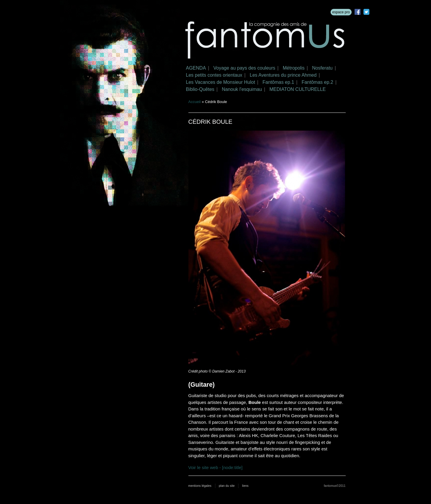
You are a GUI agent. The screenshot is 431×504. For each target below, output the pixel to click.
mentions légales (200, 486)
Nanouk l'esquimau (242, 89)
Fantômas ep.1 (278, 82)
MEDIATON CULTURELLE (297, 89)
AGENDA (196, 68)
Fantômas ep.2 (317, 82)
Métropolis (294, 68)
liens (245, 486)
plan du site (227, 486)
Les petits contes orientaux (214, 75)
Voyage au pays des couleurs (244, 68)
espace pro (341, 12)
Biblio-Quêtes (200, 89)
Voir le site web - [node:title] (215, 467)
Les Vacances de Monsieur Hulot (221, 82)
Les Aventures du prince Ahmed (283, 75)
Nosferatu (322, 68)
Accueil (195, 102)
